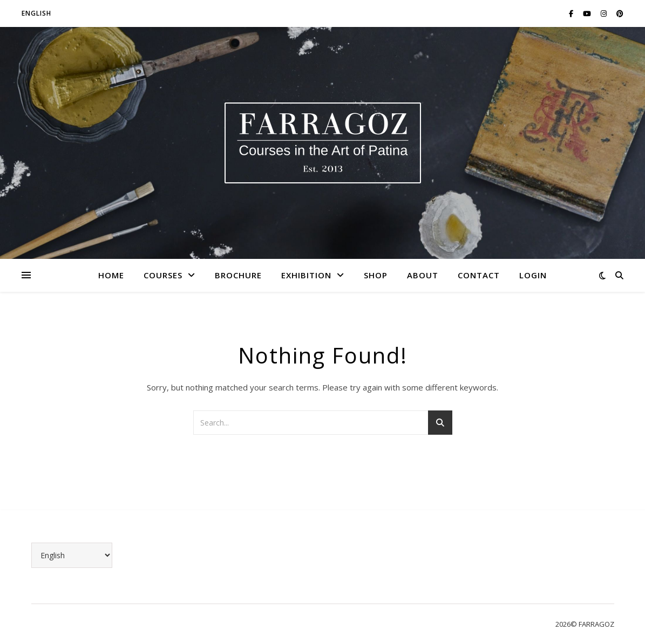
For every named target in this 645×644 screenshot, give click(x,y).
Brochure (238, 275)
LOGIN (533, 275)
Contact (479, 275)
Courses (163, 275)
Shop (376, 275)
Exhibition (306, 275)
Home (111, 275)
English (36, 13)
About (423, 275)
